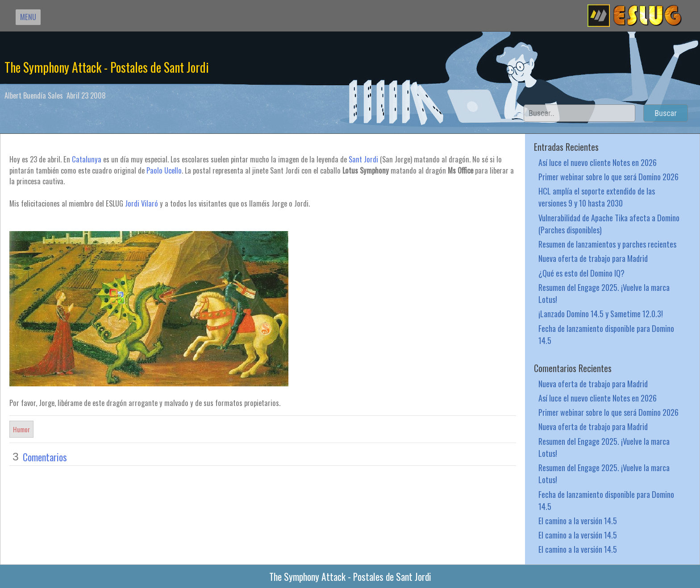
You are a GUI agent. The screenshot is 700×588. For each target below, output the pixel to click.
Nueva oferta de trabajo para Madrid (593, 258)
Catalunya (87, 159)
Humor (21, 429)
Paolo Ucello (164, 170)
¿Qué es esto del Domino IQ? (581, 273)
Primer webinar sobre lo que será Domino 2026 (608, 176)
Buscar (666, 113)
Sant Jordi (363, 159)
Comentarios (45, 457)
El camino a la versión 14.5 (578, 520)
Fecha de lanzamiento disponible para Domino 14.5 (606, 334)
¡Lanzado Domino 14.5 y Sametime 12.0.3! (601, 313)
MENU (28, 17)
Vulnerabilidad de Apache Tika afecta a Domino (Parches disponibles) (609, 224)
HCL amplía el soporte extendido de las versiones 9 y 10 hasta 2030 (597, 197)
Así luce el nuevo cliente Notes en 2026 (598, 162)
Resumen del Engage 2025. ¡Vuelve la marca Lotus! (604, 293)
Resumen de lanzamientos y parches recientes (607, 244)
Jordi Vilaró (142, 203)
